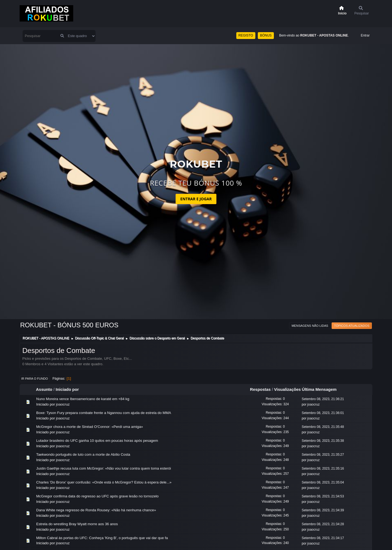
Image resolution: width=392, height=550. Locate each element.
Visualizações (287, 389)
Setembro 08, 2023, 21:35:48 (323, 427)
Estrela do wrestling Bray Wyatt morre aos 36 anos (77, 524)
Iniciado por (67, 389)
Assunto (44, 389)
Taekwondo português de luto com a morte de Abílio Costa (83, 454)
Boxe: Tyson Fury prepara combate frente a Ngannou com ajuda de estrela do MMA (104, 413)
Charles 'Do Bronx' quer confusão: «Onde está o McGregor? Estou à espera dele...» (104, 482)
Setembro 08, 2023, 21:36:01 (323, 413)
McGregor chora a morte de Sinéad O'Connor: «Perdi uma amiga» (90, 427)
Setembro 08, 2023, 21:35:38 (323, 441)
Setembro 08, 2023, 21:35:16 (323, 469)
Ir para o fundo (35, 379)
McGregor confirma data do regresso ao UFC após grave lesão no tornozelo (97, 496)
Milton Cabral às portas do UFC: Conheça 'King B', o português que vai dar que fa (102, 538)
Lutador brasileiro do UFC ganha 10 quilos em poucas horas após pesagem (97, 441)
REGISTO (246, 35)
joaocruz (63, 404)
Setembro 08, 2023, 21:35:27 (323, 455)
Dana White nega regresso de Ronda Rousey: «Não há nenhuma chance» (96, 510)
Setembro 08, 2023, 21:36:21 (323, 399)
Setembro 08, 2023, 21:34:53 (323, 496)
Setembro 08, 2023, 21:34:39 (323, 510)
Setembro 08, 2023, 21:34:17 (323, 538)
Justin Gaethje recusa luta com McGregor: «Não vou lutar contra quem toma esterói (104, 468)
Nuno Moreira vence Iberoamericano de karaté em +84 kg (83, 399)
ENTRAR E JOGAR (196, 199)
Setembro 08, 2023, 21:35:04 (323, 482)
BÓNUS (266, 35)
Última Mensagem (322, 389)
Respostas (260, 389)
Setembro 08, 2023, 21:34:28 (323, 524)
